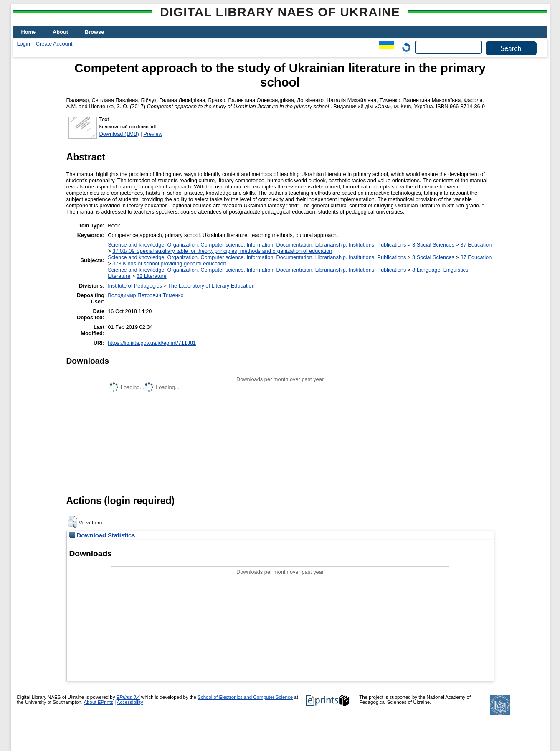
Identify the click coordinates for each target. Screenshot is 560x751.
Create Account (54, 44)
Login (24, 44)
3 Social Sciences (433, 245)
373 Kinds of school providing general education (169, 263)
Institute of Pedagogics (135, 286)
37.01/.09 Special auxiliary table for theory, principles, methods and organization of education (222, 251)
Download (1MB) (119, 134)
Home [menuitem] (29, 32)
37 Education (476, 245)
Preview (153, 134)
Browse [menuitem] (94, 32)
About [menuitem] (60, 32)
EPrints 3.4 (128, 697)
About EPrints (99, 702)
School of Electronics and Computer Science (245, 697)
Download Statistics (102, 535)
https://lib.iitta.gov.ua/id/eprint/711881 (152, 343)
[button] (72, 522)
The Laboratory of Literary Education (211, 286)
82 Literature (152, 276)
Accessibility (130, 702)
